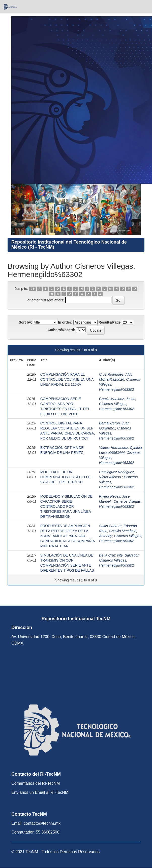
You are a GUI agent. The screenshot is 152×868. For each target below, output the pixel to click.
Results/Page (110, 322)
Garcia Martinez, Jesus (117, 399)
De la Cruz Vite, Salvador (119, 555)
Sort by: (25, 322)
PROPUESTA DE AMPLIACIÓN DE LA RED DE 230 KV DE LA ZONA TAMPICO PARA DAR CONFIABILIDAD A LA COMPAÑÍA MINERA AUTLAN (68, 536)
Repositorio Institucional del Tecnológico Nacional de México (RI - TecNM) (69, 245)
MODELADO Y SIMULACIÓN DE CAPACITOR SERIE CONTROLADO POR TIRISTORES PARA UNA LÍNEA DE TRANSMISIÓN (66, 506)
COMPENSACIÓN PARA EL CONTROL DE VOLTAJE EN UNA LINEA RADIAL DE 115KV (67, 379)
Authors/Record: (61, 330)
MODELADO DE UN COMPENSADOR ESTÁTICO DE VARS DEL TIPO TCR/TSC (67, 477)
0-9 (33, 289)
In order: (65, 322)
